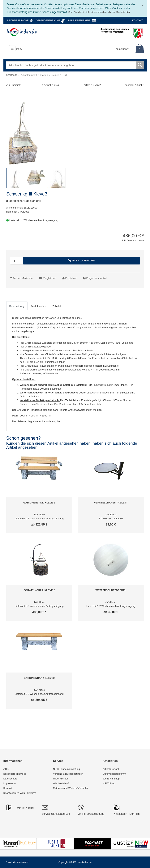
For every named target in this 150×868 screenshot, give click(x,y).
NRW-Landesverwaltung (66, 769)
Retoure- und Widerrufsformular (70, 788)
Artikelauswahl (111, 769)
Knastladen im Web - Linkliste (20, 793)
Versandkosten (21, 862)
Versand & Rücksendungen (68, 774)
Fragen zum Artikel (97, 278)
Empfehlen (71, 278)
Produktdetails (38, 306)
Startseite (12, 75)
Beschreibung (17, 306)
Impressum (10, 783)
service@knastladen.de (56, 814)
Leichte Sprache (18, 21)
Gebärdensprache (48, 21)
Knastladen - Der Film (127, 814)
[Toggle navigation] (12, 48)
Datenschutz (10, 779)
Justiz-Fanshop (111, 779)
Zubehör (57, 306)
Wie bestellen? (61, 783)
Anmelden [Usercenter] (122, 49)
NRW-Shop (109, 783)
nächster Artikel (134, 85)
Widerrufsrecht (61, 779)
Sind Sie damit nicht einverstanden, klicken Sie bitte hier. (99, 12)
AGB (6, 769)
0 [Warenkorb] (139, 49)
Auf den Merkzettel (23, 278)
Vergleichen (50, 278)
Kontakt (138, 21)
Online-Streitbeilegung (91, 814)
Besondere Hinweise (15, 774)
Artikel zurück (51, 85)
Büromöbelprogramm (114, 774)
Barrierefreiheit (79, 21)
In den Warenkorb (82, 261)
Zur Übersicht (14, 85)
